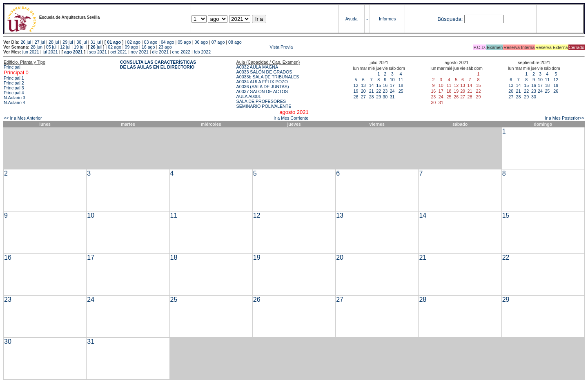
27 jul (40, 42)
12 (356, 85)
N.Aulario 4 (14, 102)
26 (356, 97)
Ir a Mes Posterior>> (565, 118)
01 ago (114, 42)
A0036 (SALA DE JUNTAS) (263, 87)
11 (401, 80)
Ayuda (352, 19)
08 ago (235, 42)
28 (372, 97)
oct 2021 (119, 52)
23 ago (165, 47)
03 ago (151, 42)
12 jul (65, 47)
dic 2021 (160, 52)
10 (392, 80)
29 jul (68, 42)
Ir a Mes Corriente (291, 118)
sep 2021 (98, 52)
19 (356, 91)
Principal (12, 67)
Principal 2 (14, 83)
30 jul (81, 42)
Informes (387, 19)
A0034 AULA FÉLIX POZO (262, 82)
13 (363, 85)
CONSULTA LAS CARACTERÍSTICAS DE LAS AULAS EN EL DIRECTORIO (158, 65)
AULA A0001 (249, 96)
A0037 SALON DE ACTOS (262, 91)
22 (379, 91)
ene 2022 (181, 52)
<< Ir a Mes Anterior (23, 118)
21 (372, 91)
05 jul (51, 47)
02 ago (134, 42)
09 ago (132, 47)
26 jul (26, 42)
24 (392, 91)
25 (401, 91)
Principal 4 (14, 93)
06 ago (201, 42)
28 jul (54, 42)
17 (392, 85)
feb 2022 (202, 52)
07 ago (218, 42)
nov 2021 (140, 52)
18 (401, 85)
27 (363, 97)
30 (385, 97)
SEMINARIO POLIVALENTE (264, 106)
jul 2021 (50, 52)
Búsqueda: (450, 19)
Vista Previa (233, 47)
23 (385, 91)
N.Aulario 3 (15, 98)
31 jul (96, 42)
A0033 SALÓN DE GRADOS (264, 72)
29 (379, 97)
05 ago (184, 42)
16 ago (148, 47)
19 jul (79, 47)
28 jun (37, 47)
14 (372, 85)
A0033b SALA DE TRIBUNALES (268, 77)
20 (363, 91)
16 (385, 85)
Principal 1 (14, 78)
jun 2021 (31, 52)
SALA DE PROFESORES (261, 101)
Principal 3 (14, 88)
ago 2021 (73, 52)
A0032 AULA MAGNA (257, 67)
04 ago (168, 42)
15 (379, 85)
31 (392, 97)
